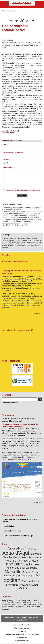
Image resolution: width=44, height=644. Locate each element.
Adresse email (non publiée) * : (14, 152)
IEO (31, 564)
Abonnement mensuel (22, 628)
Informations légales (12, 531)
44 (26, 225)
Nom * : (6, 145)
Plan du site (22, 631)
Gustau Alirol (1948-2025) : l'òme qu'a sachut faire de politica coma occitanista (22, 213)
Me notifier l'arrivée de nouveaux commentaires (23, 190)
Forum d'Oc (13, 561)
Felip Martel (35, 557)
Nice (37, 576)
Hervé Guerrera (16, 564)
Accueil (4, 11)
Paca (24, 581)
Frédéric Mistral (30, 561)
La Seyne (31, 568)
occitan (12, 580)
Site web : (6, 160)
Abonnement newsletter (22, 625)
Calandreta (36, 554)
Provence (24, 585)
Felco (25, 557)
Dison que (13, 11)
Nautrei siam (8, 526)
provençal (12, 585)
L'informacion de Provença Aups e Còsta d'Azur (20, 520)
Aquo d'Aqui (16, 553)
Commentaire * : (9, 167)
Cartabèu (6, 255)
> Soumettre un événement (15, 261)
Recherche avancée (10, 403)
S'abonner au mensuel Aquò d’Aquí (18, 536)
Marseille (13, 572)
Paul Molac (34, 581)
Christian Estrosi (12, 557)
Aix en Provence (26, 549)
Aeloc (12, 548)
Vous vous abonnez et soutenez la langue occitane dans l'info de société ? (20, 217)
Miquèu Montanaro (23, 576)
